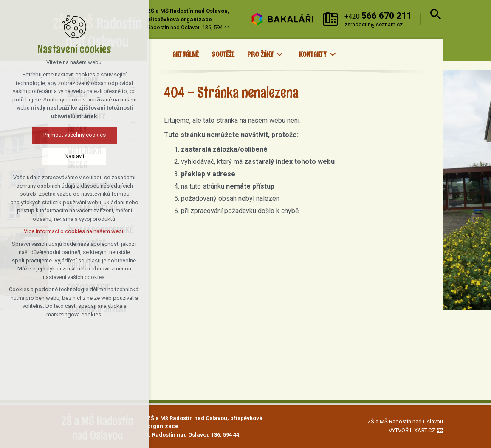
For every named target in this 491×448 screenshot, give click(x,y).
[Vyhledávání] (434, 19)
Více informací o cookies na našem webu (69, 231)
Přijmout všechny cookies (69, 135)
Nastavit (69, 156)
